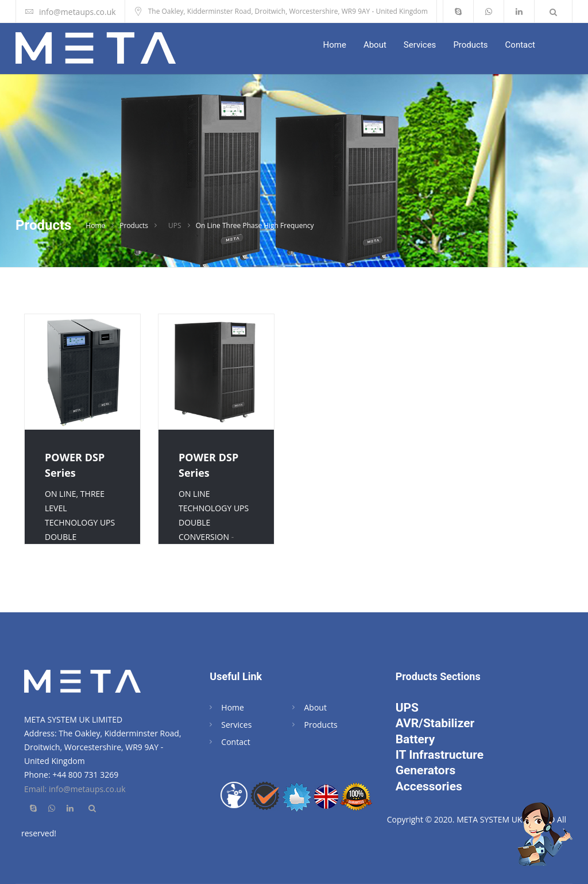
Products (470, 45)
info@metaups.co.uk (78, 12)
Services (420, 45)
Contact (520, 45)
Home (335, 45)
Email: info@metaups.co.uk (75, 789)
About (375, 45)
